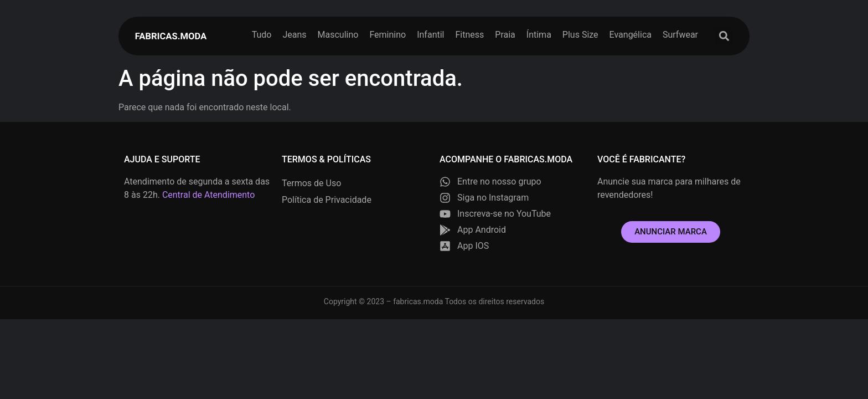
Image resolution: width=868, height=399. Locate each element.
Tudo (262, 35)
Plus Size (580, 35)
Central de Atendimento (208, 195)
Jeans (294, 35)
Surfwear (680, 35)
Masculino (338, 35)
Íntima (539, 35)
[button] (724, 36)
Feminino (387, 35)
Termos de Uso (311, 183)
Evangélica (631, 35)
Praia (505, 35)
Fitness (469, 35)
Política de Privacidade (327, 200)
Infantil (430, 35)
